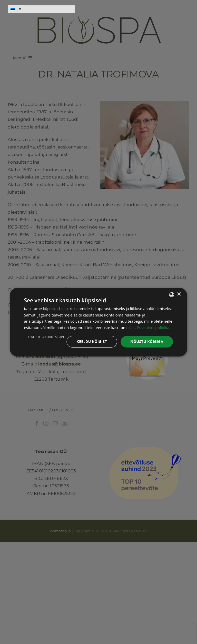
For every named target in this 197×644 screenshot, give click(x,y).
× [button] (179, 294)
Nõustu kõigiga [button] (147, 341)
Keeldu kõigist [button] (92, 341)
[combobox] (172, 294)
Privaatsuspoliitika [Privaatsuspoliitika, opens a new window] (153, 328)
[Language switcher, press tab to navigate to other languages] (16, 9)
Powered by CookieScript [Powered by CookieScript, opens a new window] (46, 337)
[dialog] (98, 322)
